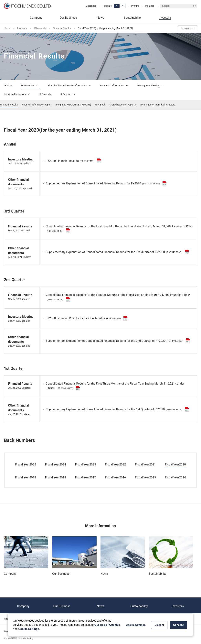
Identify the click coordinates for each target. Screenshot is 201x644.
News (100, 605)
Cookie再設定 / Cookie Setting (19, 638)
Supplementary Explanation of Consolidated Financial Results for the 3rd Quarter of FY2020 (117, 252)
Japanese (91, 6)
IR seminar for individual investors (157, 105)
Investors (22, 28)
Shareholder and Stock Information (70, 86)
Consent (178, 625)
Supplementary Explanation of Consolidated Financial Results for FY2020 (106, 183)
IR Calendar (45, 94)
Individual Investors (17, 94)
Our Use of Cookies (107, 625)
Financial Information (115, 86)
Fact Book (100, 105)
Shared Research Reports (123, 105)
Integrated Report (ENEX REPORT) (73, 105)
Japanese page (187, 28)
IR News (9, 86)
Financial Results (62, 28)
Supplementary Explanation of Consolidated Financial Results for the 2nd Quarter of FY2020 (118, 341)
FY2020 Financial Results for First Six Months (86, 318)
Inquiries (150, 6)
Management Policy (151, 86)
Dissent (159, 625)
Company (23, 605)
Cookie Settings (29, 629)
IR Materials (40, 28)
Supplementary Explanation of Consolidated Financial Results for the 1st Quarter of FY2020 (117, 409)
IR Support (68, 94)
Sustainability (139, 605)
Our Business (62, 605)
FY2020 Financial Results (73, 161)
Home (7, 28)
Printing (135, 6)
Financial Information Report (37, 105)
